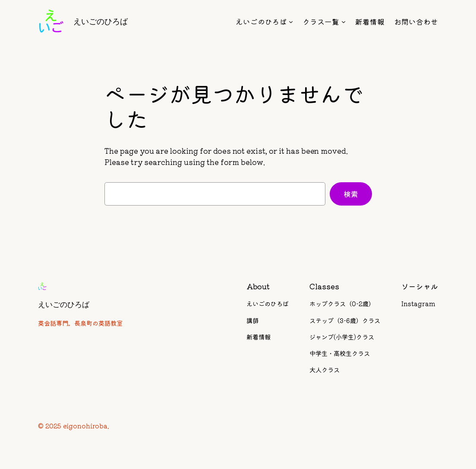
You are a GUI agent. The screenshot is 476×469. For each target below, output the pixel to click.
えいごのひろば (101, 21)
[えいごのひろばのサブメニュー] (291, 22)
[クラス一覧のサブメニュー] (344, 22)
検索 (351, 194)
